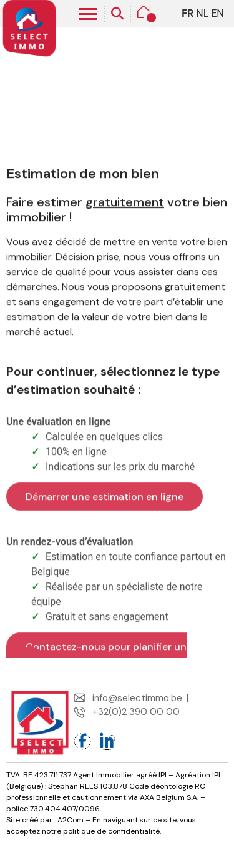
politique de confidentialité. (112, 831)
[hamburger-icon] (88, 14)
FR (188, 13)
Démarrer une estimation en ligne (105, 566)
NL (202, 13)
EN (217, 13)
